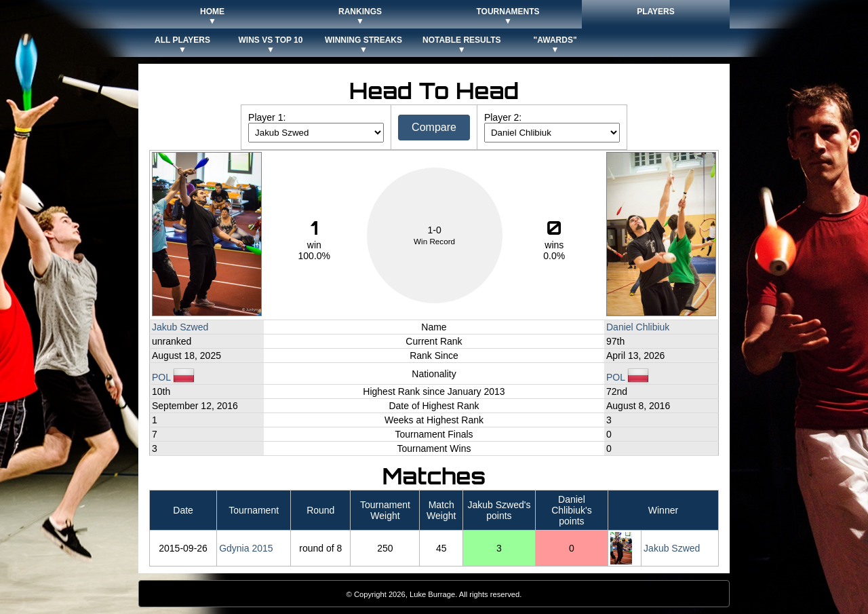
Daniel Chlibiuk (638, 327)
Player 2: (503, 117)
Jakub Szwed (180, 327)
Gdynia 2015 (246, 548)
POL (173, 377)
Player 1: (267, 117)
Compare (434, 127)
